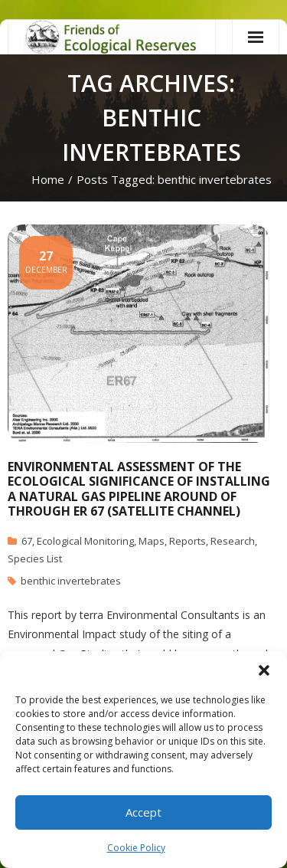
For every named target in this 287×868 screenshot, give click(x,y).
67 (27, 541)
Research (233, 541)
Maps (152, 541)
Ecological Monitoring (85, 541)
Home (48, 179)
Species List (35, 558)
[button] (264, 670)
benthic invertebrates (71, 581)
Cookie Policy (136, 848)
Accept (143, 812)
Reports (188, 541)
